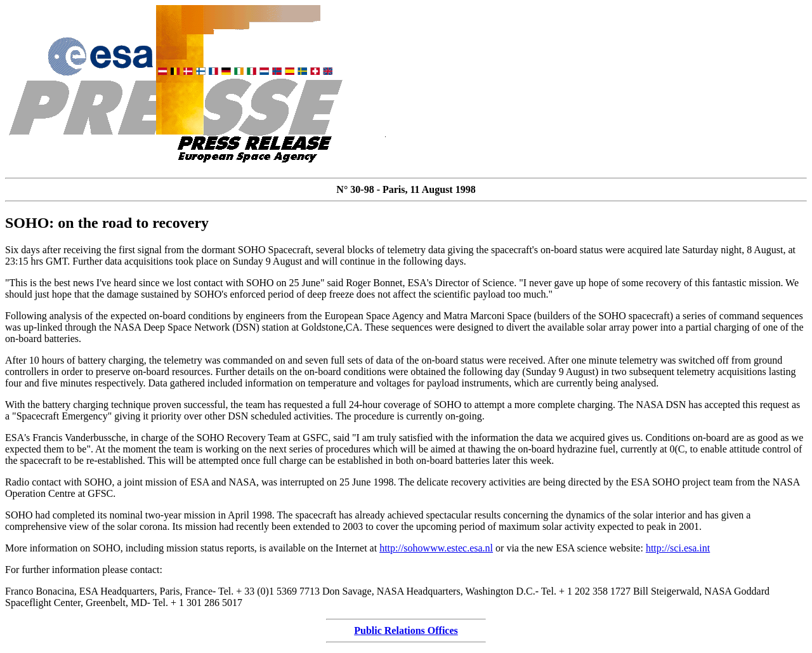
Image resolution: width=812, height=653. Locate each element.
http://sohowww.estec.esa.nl (436, 548)
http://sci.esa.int (678, 548)
